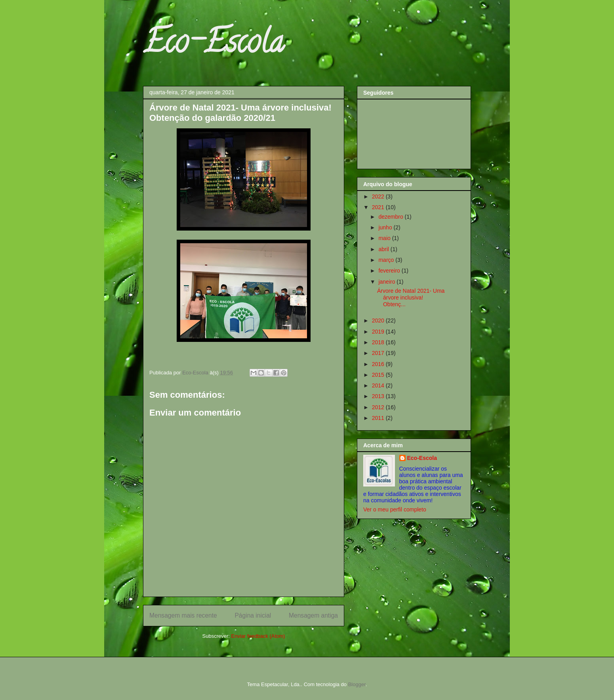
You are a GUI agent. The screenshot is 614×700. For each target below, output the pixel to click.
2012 (379, 407)
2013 (379, 396)
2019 (379, 332)
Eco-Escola (214, 45)
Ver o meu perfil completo (395, 509)
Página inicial (253, 615)
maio (385, 238)
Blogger (357, 684)
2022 (379, 196)
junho (386, 227)
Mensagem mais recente (183, 615)
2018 (379, 342)
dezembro (391, 217)
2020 (379, 320)
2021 (379, 207)
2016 (379, 364)
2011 (379, 418)
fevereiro (390, 271)
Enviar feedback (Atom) (258, 636)
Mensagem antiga (313, 615)
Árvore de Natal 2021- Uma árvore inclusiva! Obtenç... (411, 298)
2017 (379, 353)
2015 (379, 375)
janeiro (387, 282)
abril (384, 249)
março (387, 260)
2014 (379, 385)
